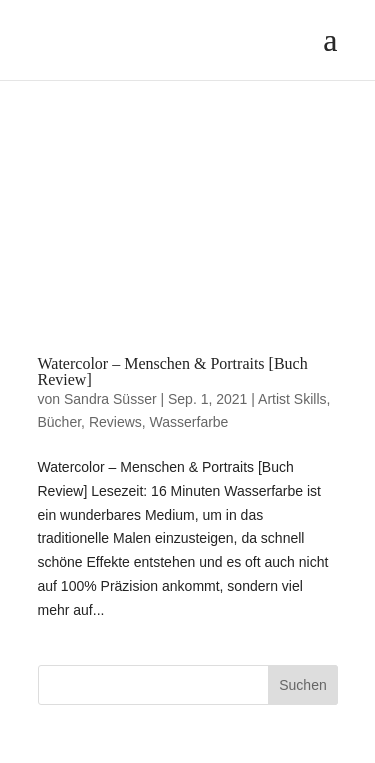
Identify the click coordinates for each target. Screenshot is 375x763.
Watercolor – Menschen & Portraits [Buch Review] (173, 371)
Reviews (115, 422)
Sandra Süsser (110, 399)
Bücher (60, 422)
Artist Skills (292, 399)
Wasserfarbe (189, 422)
